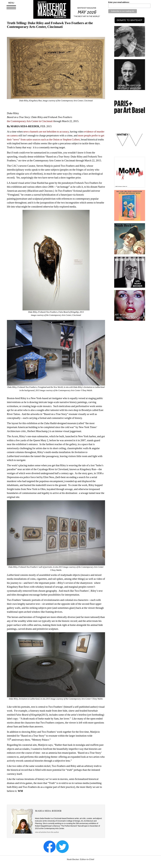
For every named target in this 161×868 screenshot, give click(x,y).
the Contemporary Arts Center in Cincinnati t (30, 121)
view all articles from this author (47, 832)
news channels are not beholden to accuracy (46, 132)
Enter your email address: (119, 2)
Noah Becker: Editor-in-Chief (81, 859)
